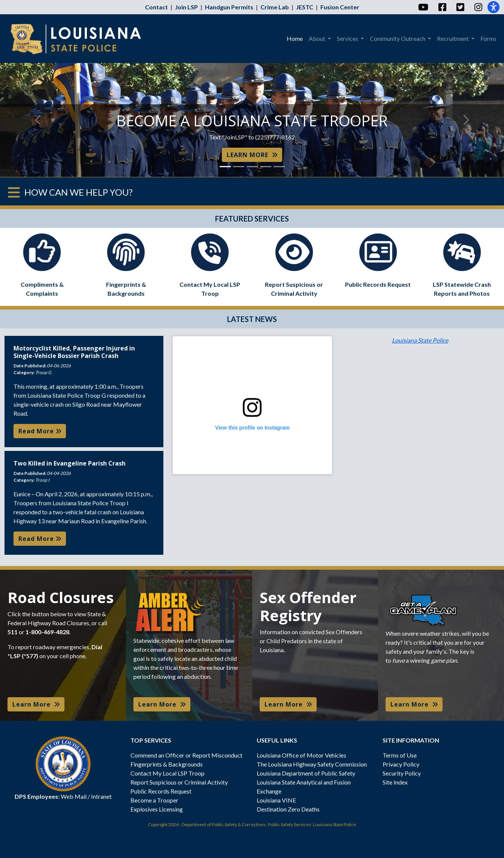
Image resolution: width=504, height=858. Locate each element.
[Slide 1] (225, 167)
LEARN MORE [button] (252, 155)
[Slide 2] (239, 167)
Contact (156, 7)
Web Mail (74, 796)
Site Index (395, 782)
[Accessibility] (494, 7)
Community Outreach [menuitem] (398, 38)
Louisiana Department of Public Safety (306, 773)
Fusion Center (340, 7)
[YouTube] (423, 7)
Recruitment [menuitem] (453, 38)
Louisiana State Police (420, 340)
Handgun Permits (229, 7)
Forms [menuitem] (488, 38)
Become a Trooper (154, 800)
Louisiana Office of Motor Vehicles (301, 755)
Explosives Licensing (157, 809)
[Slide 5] (279, 167)
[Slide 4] (266, 167)
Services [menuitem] (348, 38)
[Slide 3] (252, 167)
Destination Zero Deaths (288, 809)
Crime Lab (275, 7)
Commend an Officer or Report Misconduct (186, 755)
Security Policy (402, 773)
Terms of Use (400, 755)
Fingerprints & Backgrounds (167, 764)
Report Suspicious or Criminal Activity (179, 782)
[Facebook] (442, 7)
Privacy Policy (401, 764)
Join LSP (186, 7)
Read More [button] (40, 431)
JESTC (305, 7)
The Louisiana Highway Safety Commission (312, 764)
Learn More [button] (36, 704)
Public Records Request (161, 791)
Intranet (101, 796)
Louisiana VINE (276, 800)
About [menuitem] (318, 38)
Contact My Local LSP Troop (168, 773)
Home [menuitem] (295, 38)
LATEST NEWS (252, 319)
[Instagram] (478, 7)
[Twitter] (460, 7)
